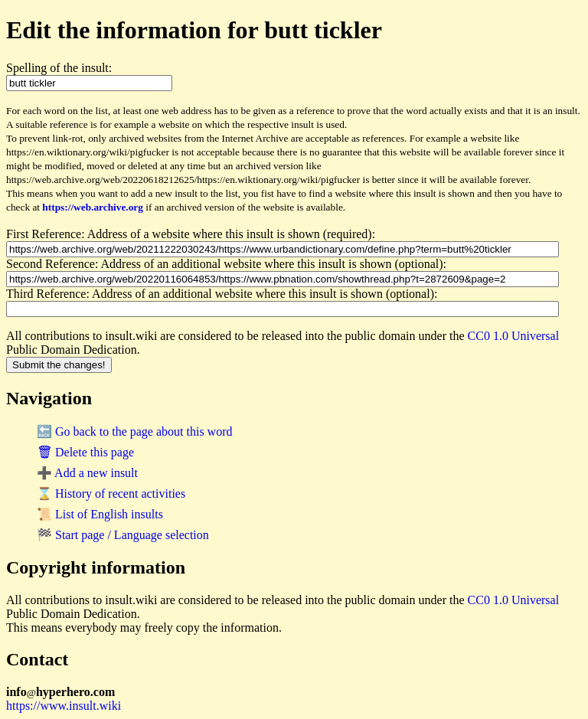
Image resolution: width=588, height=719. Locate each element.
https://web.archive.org (93, 207)
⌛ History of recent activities (111, 493)
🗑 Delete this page (85, 452)
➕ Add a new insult (87, 473)
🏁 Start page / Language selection (123, 535)
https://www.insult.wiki (64, 706)
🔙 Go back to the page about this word (135, 431)
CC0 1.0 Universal (514, 336)
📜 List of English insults (100, 514)
